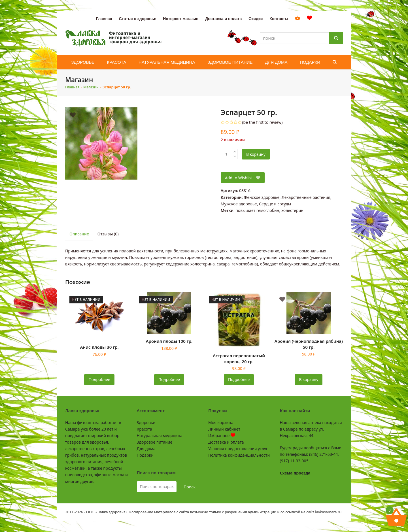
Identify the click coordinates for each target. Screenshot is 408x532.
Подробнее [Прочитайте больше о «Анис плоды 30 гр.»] (99, 379)
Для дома (146, 449)
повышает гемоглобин (257, 210)
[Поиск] (336, 38)
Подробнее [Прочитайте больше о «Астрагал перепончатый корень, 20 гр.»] (239, 379)
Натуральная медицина (160, 436)
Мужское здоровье (239, 204)
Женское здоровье (262, 197)
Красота (144, 429)
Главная (72, 87)
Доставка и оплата (226, 442)
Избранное (222, 436)
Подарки (145, 455)
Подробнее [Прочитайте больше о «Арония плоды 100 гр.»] (169, 379)
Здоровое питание (155, 442)
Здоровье (146, 423)
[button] (335, 62)
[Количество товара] (226, 154)
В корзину (256, 154)
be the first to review (263, 122)
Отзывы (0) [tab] (108, 234)
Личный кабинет (224, 429)
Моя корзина (221, 423)
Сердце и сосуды (275, 204)
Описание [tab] (79, 234)
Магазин (91, 87)
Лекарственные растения (306, 197)
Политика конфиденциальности (239, 455)
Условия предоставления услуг (238, 449)
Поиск (190, 487)
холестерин (292, 210)
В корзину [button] (309, 379)
